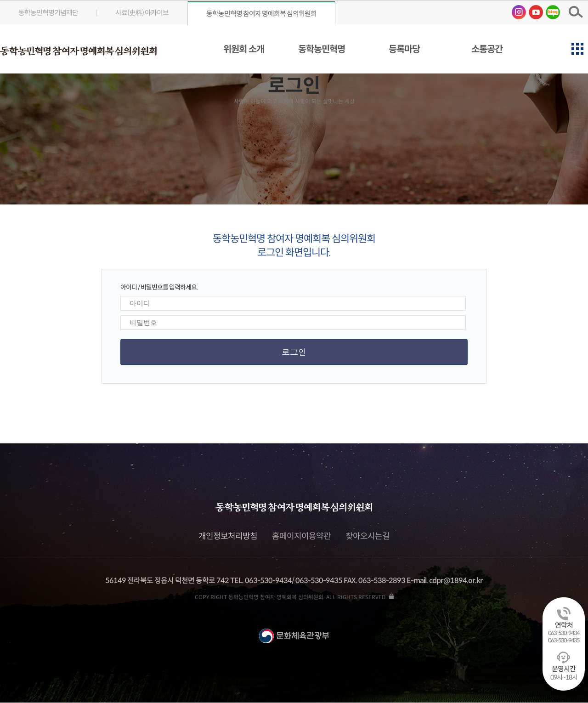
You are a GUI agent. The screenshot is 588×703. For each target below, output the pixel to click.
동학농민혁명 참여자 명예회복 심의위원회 (261, 14)
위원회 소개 (244, 49)
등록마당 (404, 49)
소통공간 (487, 49)
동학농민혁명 (322, 49)
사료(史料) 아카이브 (142, 13)
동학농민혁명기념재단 (48, 13)
